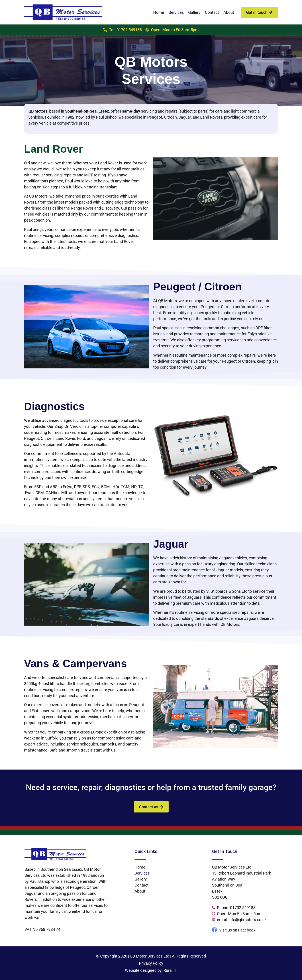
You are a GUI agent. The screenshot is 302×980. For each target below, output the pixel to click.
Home (159, 12)
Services (176, 12)
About (229, 12)
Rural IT (170, 970)
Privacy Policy (151, 963)
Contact (212, 12)
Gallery (194, 12)
